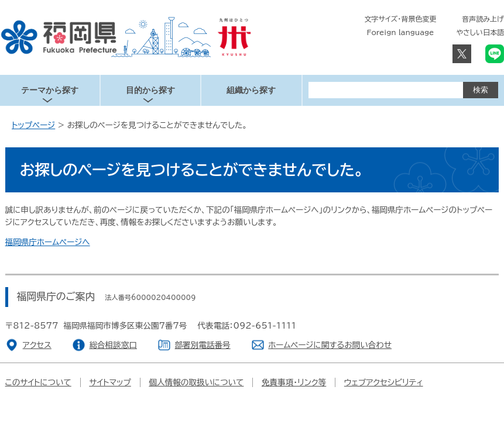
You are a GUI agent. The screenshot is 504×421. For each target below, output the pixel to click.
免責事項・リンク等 (294, 382)
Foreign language (401, 32)
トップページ (33, 125)
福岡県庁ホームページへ (48, 242)
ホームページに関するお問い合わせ (330, 345)
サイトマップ (110, 382)
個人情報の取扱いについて (196, 382)
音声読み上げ (483, 19)
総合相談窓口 (113, 345)
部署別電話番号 (202, 345)
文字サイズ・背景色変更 (401, 19)
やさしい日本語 (480, 32)
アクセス (37, 345)
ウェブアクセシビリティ (384, 382)
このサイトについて (38, 382)
